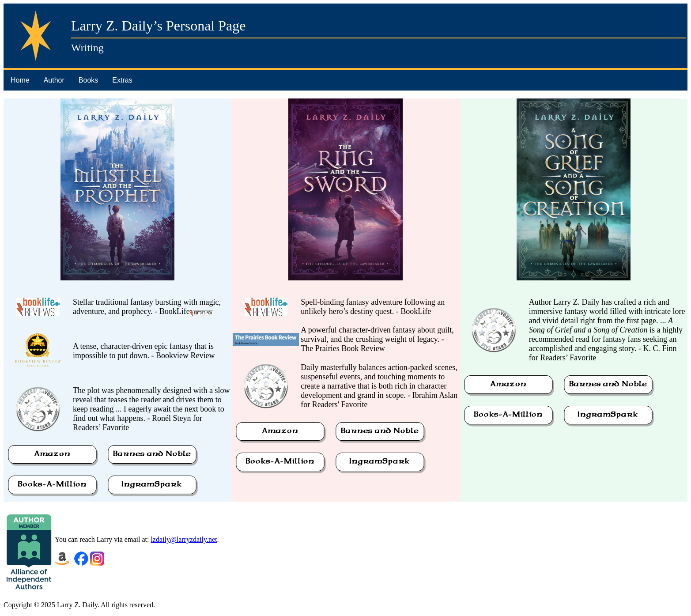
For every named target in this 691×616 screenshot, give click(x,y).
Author (54, 80)
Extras (122, 80)
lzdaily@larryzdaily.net (184, 539)
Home (20, 80)
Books (88, 80)
